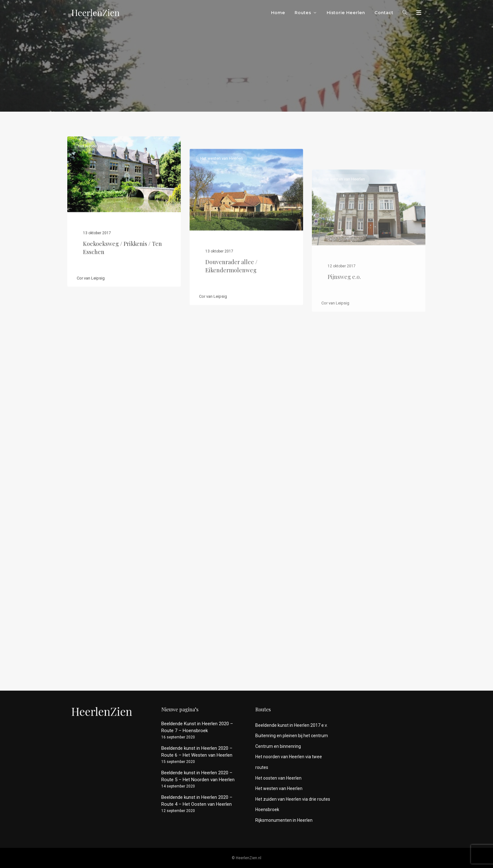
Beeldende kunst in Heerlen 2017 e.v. (291, 725)
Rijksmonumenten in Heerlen (284, 820)
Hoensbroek (267, 810)
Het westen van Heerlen (99, 166)
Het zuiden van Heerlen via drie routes (293, 799)
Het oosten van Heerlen (278, 778)
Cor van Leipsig (91, 297)
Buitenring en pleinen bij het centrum (292, 736)
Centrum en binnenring (278, 746)
